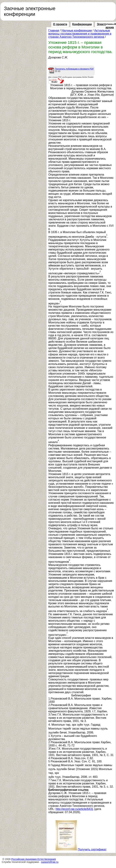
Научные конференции (77, 30)
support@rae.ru (50, 862)
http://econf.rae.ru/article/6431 (75, 809)
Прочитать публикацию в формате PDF (74, 69)
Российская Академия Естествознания (33, 859)
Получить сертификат (92, 849)
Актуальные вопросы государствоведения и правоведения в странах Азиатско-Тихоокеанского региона (80, 34)
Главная (54, 30)
